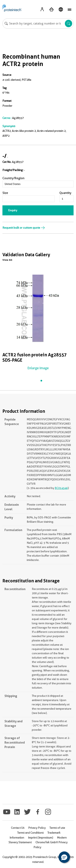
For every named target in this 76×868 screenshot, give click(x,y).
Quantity (65, 193)
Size (5, 193)
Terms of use (57, 828)
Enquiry (13, 210)
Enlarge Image (38, 368)
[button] (64, 857)
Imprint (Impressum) (41, 838)
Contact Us (18, 828)
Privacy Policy (37, 828)
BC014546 (61, 488)
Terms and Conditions (30, 833)
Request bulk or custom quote (24, 228)
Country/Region (13, 178)
